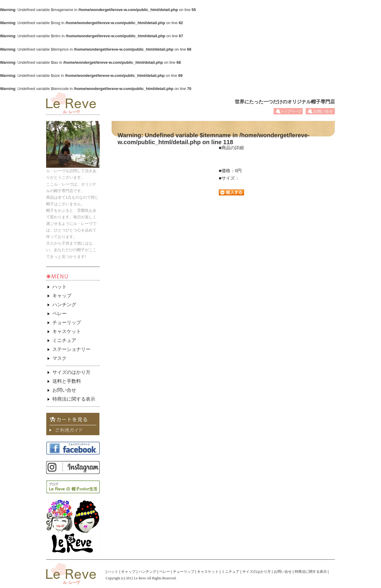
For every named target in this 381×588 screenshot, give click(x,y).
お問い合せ (64, 390)
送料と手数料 (67, 381)
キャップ (62, 296)
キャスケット (67, 331)
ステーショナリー (71, 349)
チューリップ (67, 322)
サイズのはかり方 (71, 372)
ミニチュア (64, 340)
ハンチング (64, 305)
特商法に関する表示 (74, 399)
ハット (60, 287)
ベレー (60, 314)
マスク (60, 358)
